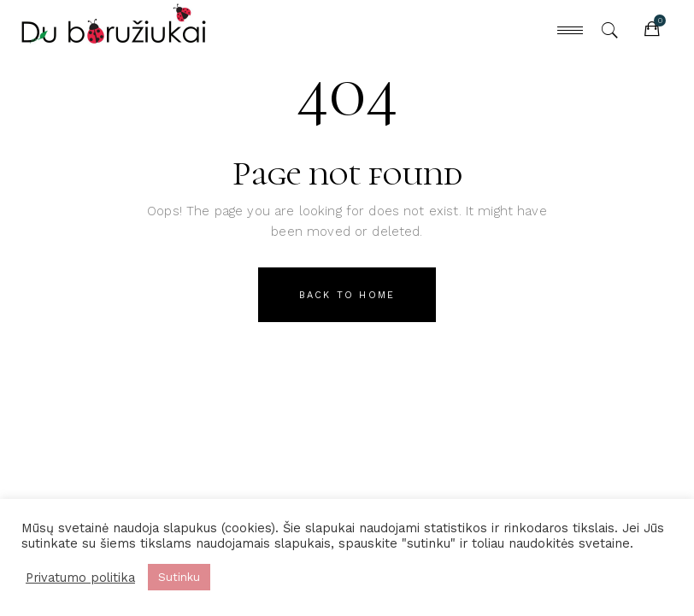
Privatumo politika (80, 578)
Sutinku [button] (179, 577)
